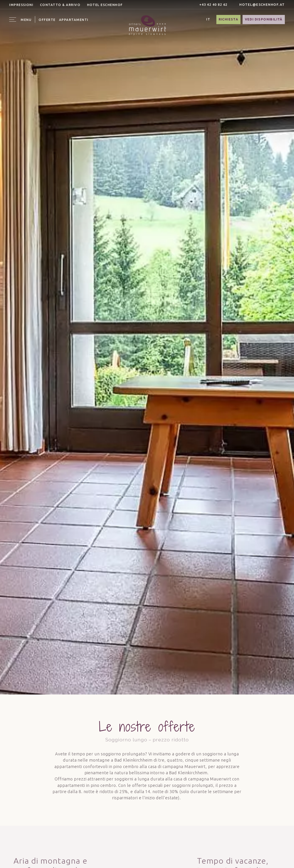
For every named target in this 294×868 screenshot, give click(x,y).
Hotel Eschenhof (105, 5)
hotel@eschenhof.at (259, 4)
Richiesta (229, 19)
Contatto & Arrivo (60, 5)
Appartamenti (74, 20)
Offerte (47, 20)
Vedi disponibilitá (264, 19)
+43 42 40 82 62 (211, 4)
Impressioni (21, 5)
